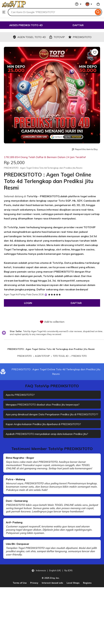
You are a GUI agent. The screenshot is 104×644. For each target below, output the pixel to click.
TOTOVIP (89, 227)
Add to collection (52, 322)
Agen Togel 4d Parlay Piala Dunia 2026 (24, 294)
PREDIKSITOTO (64, 272)
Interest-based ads (52, 586)
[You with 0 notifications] (89, 4)
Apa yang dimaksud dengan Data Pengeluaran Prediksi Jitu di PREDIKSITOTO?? (42, 416)
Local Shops (73, 586)
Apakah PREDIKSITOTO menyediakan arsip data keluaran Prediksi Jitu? (48, 437)
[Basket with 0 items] (98, 4)
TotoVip (32, 196)
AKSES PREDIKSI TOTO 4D (26, 25)
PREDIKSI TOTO (79, 356)
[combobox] (51, 12)
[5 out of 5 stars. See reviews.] (55, 294)
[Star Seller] (46, 295)
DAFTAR (78, 25)
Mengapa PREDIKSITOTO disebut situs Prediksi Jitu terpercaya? (44, 405)
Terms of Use (20, 586)
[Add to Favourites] (95, 52)
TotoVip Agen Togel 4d (35, 331)
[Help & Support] (78, 4)
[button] (52, 574)
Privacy (34, 586)
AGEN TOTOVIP (42, 356)
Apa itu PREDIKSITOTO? (20, 395)
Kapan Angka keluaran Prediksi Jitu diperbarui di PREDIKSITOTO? (45, 427)
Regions (87, 586)
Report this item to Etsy (85, 149)
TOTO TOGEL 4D (61, 356)
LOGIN (28, 303)
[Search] (98, 12)
